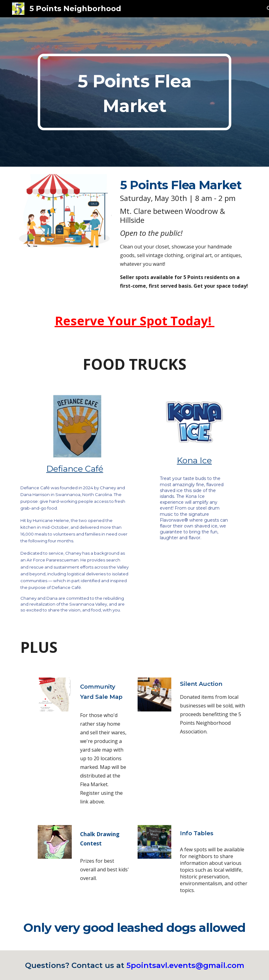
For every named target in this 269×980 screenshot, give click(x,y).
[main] (134, 92)
